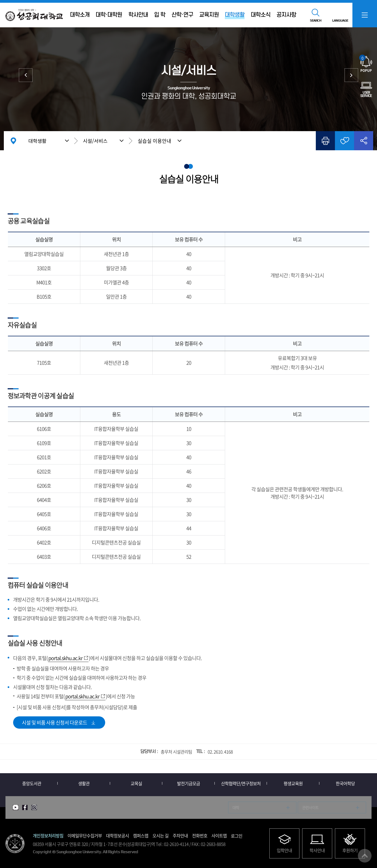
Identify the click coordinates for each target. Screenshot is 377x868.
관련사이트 (310, 807)
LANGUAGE (340, 20)
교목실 (136, 783)
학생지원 (26, 75)
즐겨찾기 (344, 141)
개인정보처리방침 (48, 835)
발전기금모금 (188, 783)
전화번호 (200, 835)
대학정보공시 (117, 835)
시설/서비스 (95, 141)
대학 (236, 807)
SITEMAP (365, 15)
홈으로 (13, 141)
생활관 (84, 783)
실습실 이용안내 (154, 141)
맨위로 (365, 856)
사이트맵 (219, 835)
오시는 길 (160, 835)
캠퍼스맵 (141, 835)
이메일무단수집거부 (85, 835)
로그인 (237, 836)
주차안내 (180, 835)
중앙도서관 (351, 75)
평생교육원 (293, 783)
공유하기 (364, 141)
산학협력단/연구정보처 (241, 783)
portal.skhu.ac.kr (65, 658)
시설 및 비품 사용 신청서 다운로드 (55, 723)
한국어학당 (345, 783)
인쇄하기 (325, 141)
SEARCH (316, 20)
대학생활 (37, 141)
